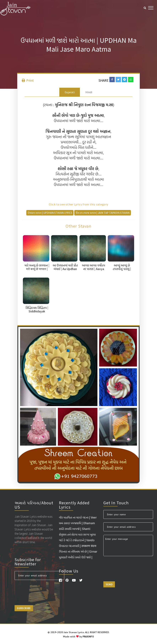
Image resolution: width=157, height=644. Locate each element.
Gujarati (70, 92)
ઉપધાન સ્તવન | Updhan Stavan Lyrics (50, 213)
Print (28, 80)
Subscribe (24, 608)
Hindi (89, 92)
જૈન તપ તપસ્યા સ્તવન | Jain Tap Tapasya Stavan (103, 213)
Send (109, 584)
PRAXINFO (88, 637)
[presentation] (42, 590)
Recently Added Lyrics (74, 505)
